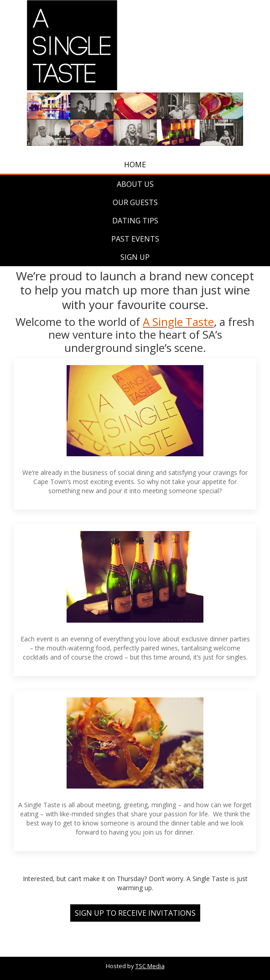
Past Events (135, 239)
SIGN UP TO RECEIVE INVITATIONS (135, 913)
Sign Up (135, 257)
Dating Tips (135, 221)
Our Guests (135, 202)
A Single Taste (178, 322)
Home (135, 165)
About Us (135, 184)
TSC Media (150, 966)
